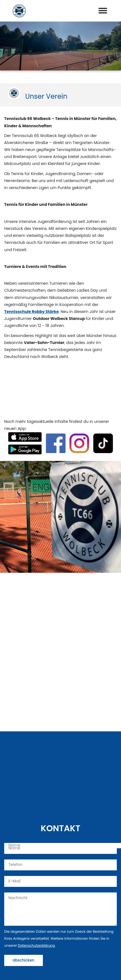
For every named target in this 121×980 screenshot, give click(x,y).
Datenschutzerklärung (36, 945)
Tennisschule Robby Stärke (32, 312)
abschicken (24, 960)
